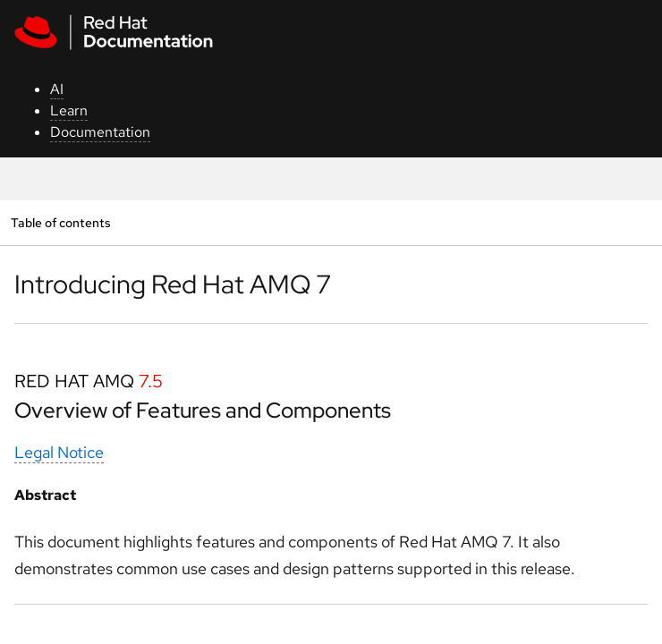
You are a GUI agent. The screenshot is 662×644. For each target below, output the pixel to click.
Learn (69, 110)
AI (57, 89)
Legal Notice (59, 452)
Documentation (100, 132)
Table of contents (60, 222)
